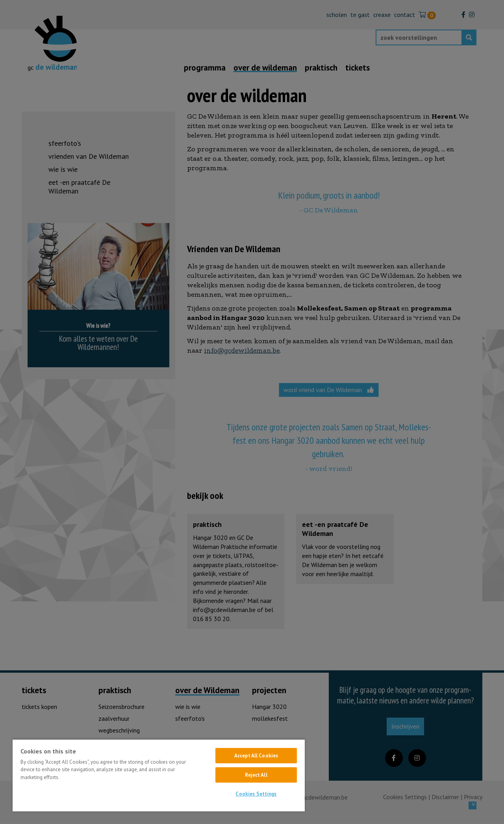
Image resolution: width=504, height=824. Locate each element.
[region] (159, 775)
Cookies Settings (256, 794)
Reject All (256, 775)
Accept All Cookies (256, 756)
